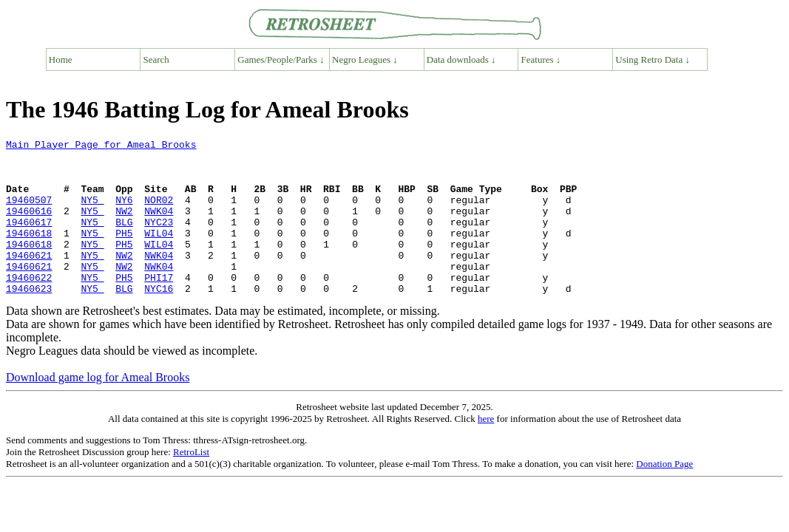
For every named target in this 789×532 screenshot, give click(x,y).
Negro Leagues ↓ (365, 59)
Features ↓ (541, 59)
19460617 (29, 239)
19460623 (29, 319)
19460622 (29, 306)
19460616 (29, 226)
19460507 (29, 213)
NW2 (124, 226)
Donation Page (664, 495)
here (486, 450)
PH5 (124, 253)
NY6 (124, 213)
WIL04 (159, 253)
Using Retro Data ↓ (653, 59)
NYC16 (159, 319)
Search (156, 59)
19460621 (29, 279)
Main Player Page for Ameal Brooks (101, 146)
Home (61, 59)
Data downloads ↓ (461, 59)
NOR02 (159, 213)
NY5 (92, 213)
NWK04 (159, 226)
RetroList (191, 483)
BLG (124, 239)
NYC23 (159, 239)
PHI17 (159, 306)
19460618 (29, 253)
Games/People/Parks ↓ (281, 59)
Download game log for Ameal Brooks (98, 408)
